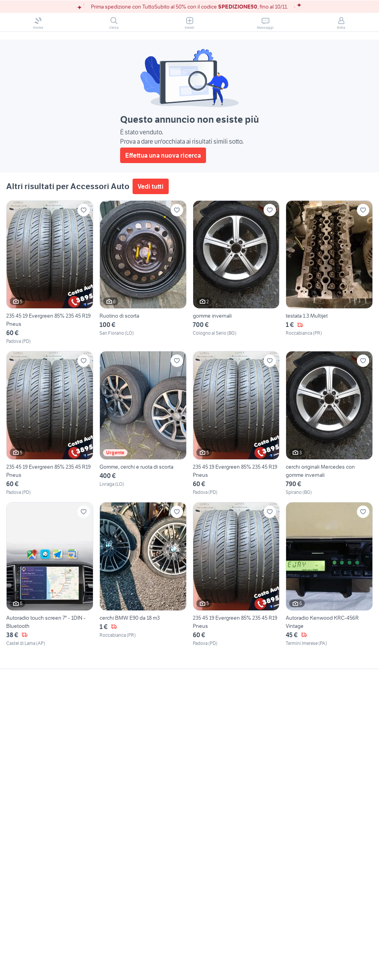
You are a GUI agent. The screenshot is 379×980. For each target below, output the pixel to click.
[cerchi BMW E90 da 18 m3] (143, 574)
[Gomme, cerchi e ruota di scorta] (143, 423)
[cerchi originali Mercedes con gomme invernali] (329, 423)
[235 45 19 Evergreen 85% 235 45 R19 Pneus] (50, 273)
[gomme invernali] (236, 273)
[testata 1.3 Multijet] (329, 273)
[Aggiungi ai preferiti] (84, 210)
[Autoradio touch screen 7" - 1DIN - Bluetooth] (50, 574)
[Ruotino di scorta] (143, 273)
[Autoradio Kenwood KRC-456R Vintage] (329, 574)
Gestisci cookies (27, 787)
